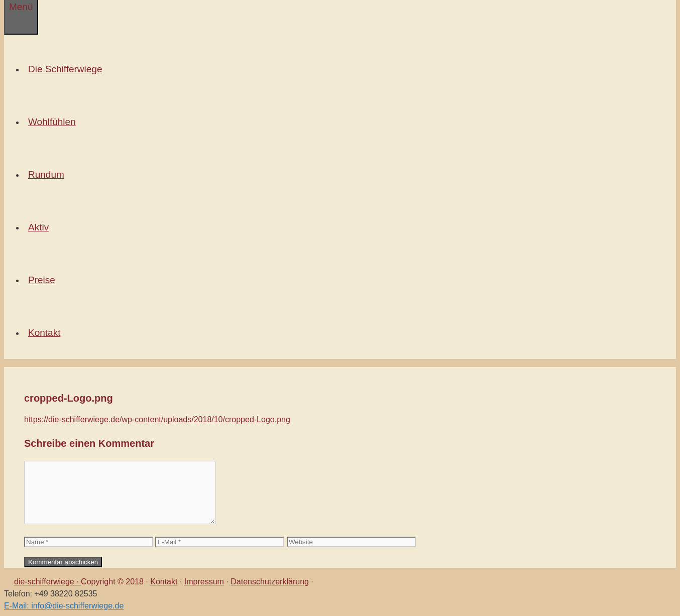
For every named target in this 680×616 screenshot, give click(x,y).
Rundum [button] (48, 174)
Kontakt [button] (46, 333)
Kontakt (164, 582)
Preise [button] (44, 280)
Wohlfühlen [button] (54, 122)
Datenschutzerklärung (270, 582)
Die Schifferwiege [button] (67, 69)
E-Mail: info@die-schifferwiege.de (64, 606)
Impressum (204, 582)
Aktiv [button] (40, 227)
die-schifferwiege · (47, 582)
